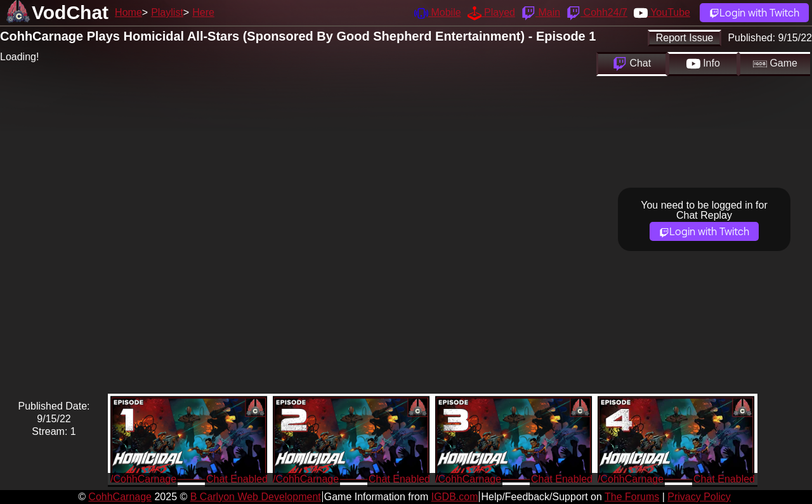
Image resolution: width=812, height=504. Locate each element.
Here (203, 12)
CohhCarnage (120, 497)
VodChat (70, 12)
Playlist (167, 12)
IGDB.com (455, 497)
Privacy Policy (699, 497)
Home (128, 12)
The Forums (632, 497)
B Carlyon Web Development (256, 497)
